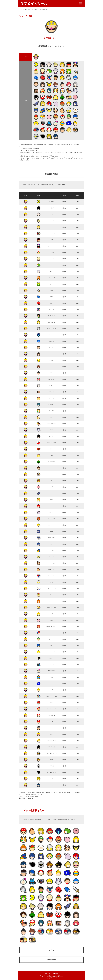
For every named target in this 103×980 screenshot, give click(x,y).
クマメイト (48, 973)
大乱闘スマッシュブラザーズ (55, 976)
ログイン (51, 950)
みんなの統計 (33, 10)
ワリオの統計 (43, 10)
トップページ (23, 10)
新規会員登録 (51, 960)
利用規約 (56, 973)
